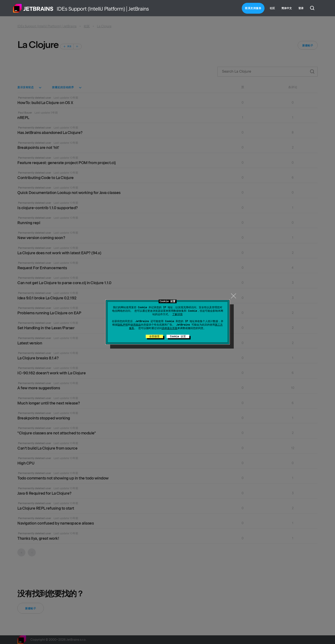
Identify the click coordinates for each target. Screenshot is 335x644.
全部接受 (154, 336)
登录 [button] (301, 8)
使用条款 (136, 325)
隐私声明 (123, 325)
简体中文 (287, 8)
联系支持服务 (253, 8)
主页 (33, 8)
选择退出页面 (170, 328)
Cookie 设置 (178, 336)
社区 (272, 8)
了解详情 (177, 314)
